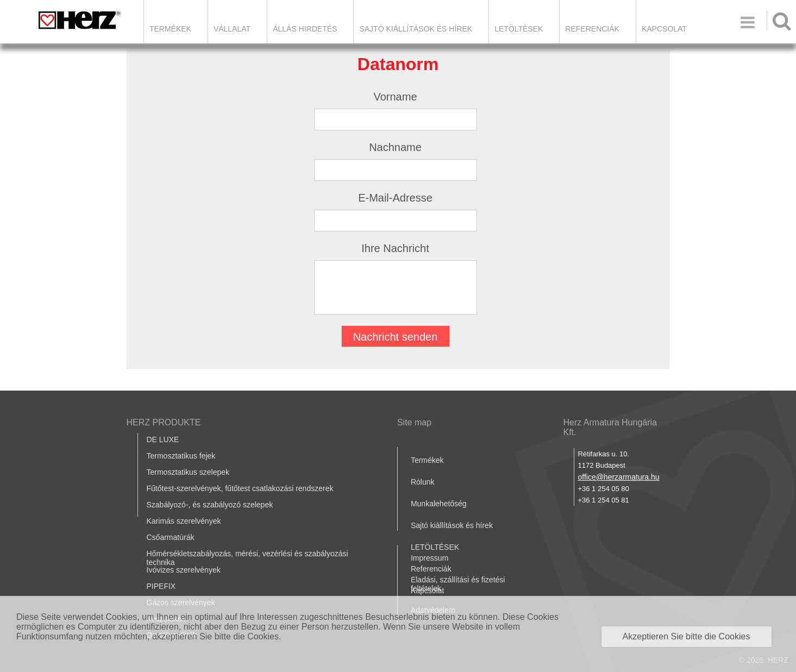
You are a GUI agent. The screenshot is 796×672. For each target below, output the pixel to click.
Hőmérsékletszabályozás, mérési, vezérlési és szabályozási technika (247, 558)
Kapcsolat (664, 29)
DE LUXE (163, 439)
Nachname (395, 147)
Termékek (170, 29)
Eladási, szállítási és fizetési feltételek (458, 584)
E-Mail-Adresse (395, 198)
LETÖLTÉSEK (519, 29)
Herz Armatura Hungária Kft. (610, 427)
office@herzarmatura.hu (618, 477)
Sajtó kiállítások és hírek (416, 29)
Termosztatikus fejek (181, 456)
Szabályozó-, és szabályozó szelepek (210, 505)
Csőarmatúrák (171, 537)
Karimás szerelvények (184, 521)
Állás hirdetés (305, 29)
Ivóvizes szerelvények (184, 570)
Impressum (430, 558)
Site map (414, 422)
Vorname (395, 97)
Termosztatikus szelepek (188, 472)
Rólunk (423, 482)
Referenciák (592, 29)
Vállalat (232, 29)
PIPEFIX (161, 586)
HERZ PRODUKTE (164, 422)
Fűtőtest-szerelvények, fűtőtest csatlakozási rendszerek (240, 488)
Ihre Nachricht (395, 248)
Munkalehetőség (439, 504)
